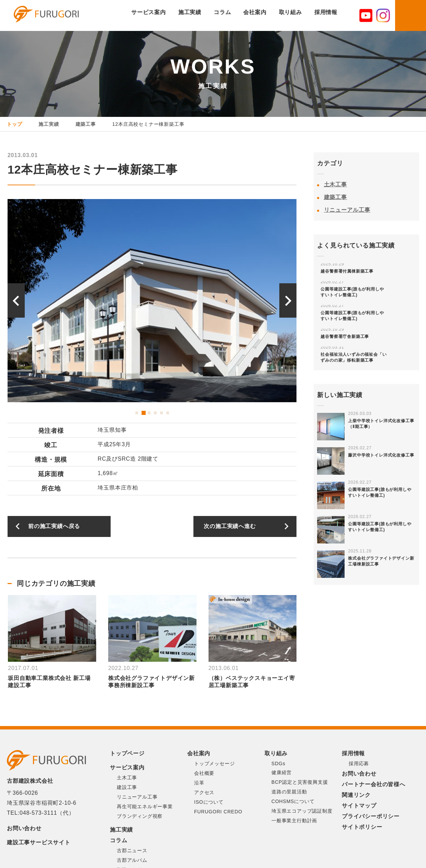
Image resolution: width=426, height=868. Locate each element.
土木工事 (336, 184)
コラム (222, 12)
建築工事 (336, 197)
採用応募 (359, 763)
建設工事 (127, 787)
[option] (152, 301)
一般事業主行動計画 (294, 821)
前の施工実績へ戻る (54, 526)
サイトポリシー (362, 827)
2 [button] (143, 413)
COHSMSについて (293, 801)
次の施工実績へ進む (230, 526)
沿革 (199, 783)
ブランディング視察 (140, 816)
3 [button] (149, 413)
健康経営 (282, 772)
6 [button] (168, 413)
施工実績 (190, 12)
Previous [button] (16, 300)
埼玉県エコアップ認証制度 (302, 811)
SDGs (278, 763)
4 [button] (155, 413)
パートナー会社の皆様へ (374, 784)
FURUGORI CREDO (218, 812)
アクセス (204, 792)
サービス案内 (149, 12)
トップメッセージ (214, 763)
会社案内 (255, 12)
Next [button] (288, 300)
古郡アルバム (132, 860)
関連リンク (356, 795)
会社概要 (204, 773)
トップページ (127, 753)
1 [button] (137, 413)
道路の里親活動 (289, 792)
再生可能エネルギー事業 (145, 806)
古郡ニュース (132, 850)
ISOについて (209, 802)
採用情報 (326, 12)
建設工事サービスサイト (39, 842)
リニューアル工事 (347, 210)
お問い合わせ (24, 828)
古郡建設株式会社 (53, 16)
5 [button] (161, 413)
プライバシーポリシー (371, 816)
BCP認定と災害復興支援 (300, 782)
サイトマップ (359, 806)
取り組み (290, 12)
